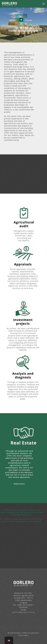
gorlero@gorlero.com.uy (23, 612)
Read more (19, 484)
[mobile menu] (44, 4)
